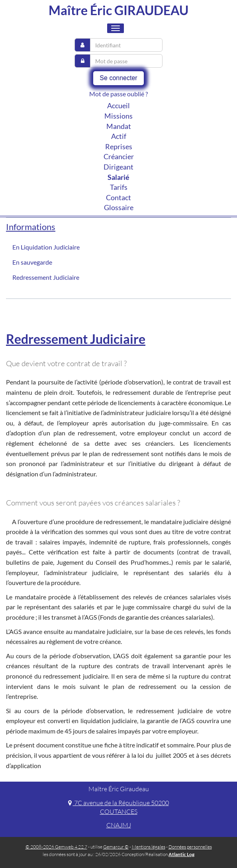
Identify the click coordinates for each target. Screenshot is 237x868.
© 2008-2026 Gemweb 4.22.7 (56, 847)
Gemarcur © (116, 847)
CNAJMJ (119, 825)
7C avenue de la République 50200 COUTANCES (118, 807)
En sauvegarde (32, 262)
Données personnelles (190, 847)
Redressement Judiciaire (46, 277)
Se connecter (118, 78)
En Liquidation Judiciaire (46, 247)
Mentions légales (149, 847)
